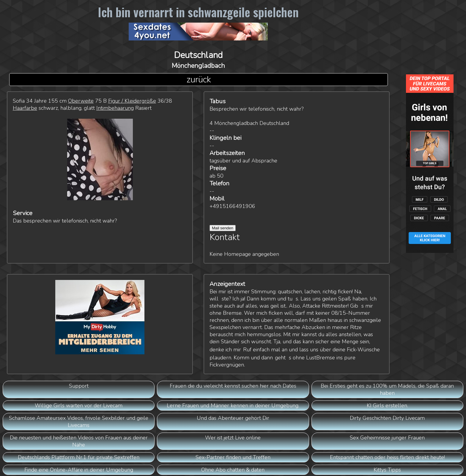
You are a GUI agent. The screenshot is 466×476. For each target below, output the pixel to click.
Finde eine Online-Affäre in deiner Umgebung (79, 470)
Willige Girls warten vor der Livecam (79, 405)
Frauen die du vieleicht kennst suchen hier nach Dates (233, 386)
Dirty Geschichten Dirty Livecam (387, 418)
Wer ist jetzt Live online (233, 438)
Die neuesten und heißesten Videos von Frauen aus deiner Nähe (79, 441)
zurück (199, 80)
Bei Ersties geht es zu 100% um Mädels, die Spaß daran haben (387, 389)
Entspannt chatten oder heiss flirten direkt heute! (387, 457)
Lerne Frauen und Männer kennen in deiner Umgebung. (233, 405)
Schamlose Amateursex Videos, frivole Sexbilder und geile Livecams (79, 422)
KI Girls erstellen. (387, 405)
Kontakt (225, 237)
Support (79, 386)
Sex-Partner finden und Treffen (233, 457)
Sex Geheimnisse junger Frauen (387, 438)
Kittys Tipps (387, 470)
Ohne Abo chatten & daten (233, 470)
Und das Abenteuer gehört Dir (233, 418)
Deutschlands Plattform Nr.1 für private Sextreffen (79, 457)
